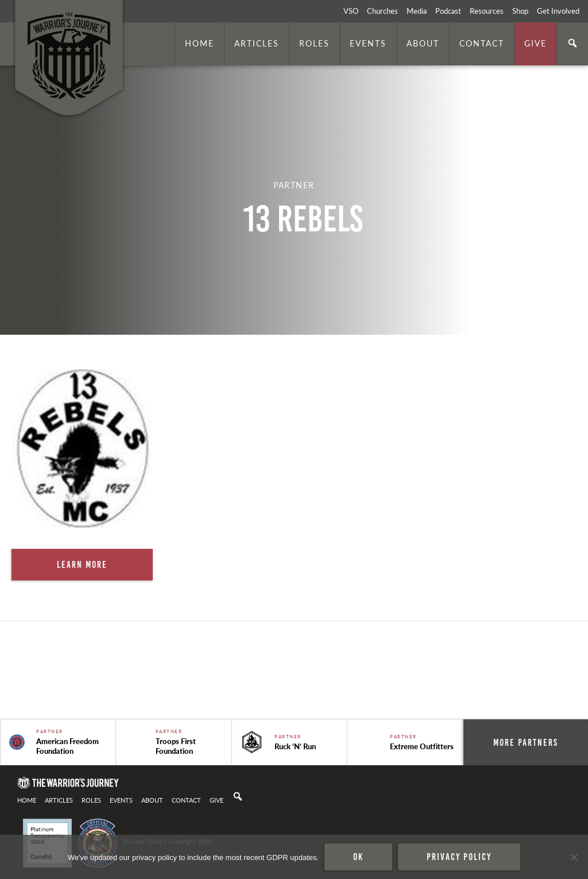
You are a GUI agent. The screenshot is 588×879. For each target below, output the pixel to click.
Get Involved (558, 11)
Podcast (448, 11)
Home (200, 43)
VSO (351, 11)
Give (535, 43)
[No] (574, 857)
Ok (358, 857)
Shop (520, 11)
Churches (382, 11)
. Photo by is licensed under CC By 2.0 (523, 319)
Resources (487, 11)
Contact (482, 43)
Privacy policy (459, 857)
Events (368, 43)
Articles (257, 43)
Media (417, 11)
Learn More (82, 564)
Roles (314, 43)
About (423, 43)
